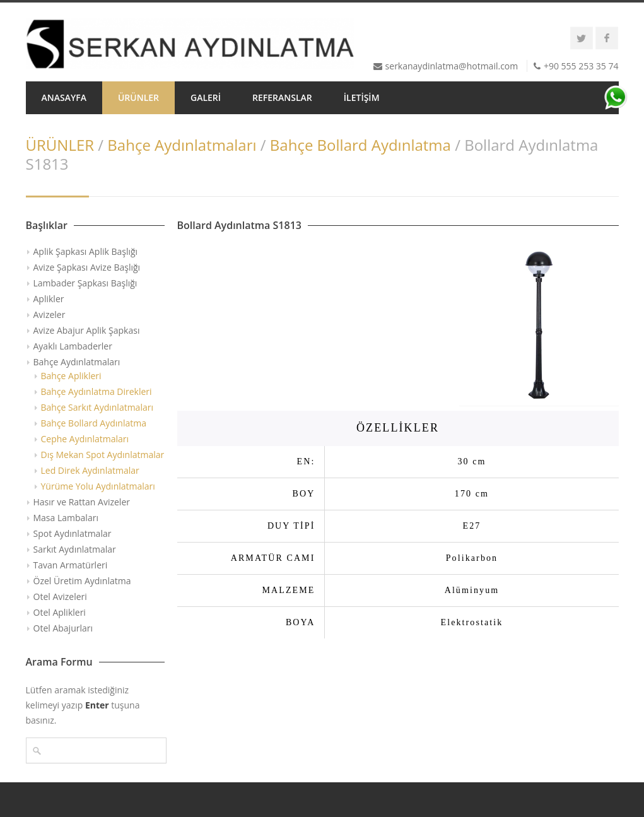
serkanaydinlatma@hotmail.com (452, 66)
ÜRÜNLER (138, 97)
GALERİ (206, 97)
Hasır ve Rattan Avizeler (82, 502)
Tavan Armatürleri (71, 565)
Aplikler (49, 299)
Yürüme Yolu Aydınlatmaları (98, 486)
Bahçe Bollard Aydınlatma (360, 145)
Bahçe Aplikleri (71, 376)
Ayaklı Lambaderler (73, 346)
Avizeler (50, 314)
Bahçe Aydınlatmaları (182, 145)
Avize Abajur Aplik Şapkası (87, 330)
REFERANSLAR (282, 97)
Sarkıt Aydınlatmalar (75, 549)
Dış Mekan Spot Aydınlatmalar (103, 455)
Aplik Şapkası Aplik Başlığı (86, 251)
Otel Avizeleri (60, 597)
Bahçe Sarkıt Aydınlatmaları (97, 407)
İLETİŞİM (362, 97)
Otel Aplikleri (60, 612)
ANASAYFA (64, 97)
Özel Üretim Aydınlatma (82, 581)
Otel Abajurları (63, 628)
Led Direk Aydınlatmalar (90, 470)
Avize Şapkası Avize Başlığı (87, 267)
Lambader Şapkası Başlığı (85, 283)
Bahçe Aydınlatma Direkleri (97, 391)
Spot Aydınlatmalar (73, 533)
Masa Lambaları (66, 518)
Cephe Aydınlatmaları (85, 439)
